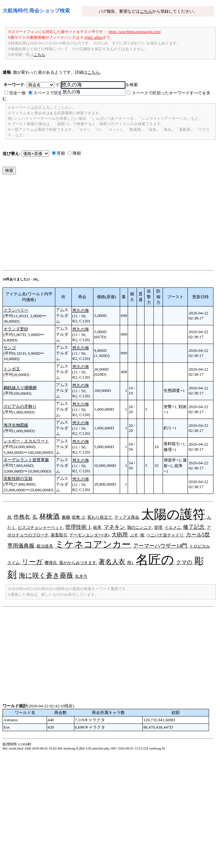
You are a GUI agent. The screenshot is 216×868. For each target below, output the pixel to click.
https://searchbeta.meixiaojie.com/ (135, 32)
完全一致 (17, 93)
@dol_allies (93, 37)
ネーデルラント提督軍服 (26, 460)
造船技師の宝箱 (18, 478)
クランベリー (16, 310)
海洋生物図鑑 (16, 425)
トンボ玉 (12, 369)
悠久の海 (81, 310)
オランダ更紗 (16, 329)
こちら (146, 11)
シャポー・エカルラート (26, 441)
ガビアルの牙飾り (20, 406)
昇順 (61, 153)
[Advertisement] (86, 224)
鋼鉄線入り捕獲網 (20, 388)
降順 (77, 153)
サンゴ (10, 348)
